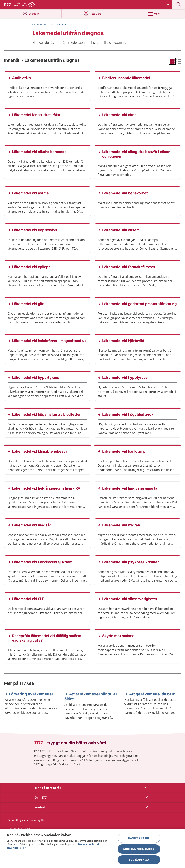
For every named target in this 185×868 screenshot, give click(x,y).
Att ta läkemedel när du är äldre (91, 697)
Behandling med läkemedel (51, 25)
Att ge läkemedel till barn (152, 694)
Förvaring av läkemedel (31, 694)
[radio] (172, 61)
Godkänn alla (139, 861)
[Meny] (154, 14)
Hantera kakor (139, 840)
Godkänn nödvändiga (139, 850)
